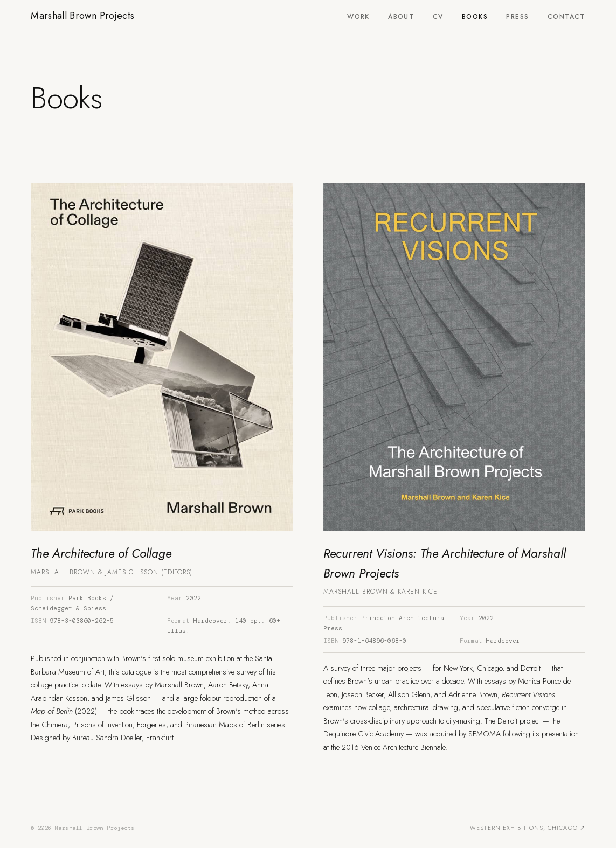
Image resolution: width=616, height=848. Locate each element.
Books (475, 17)
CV (438, 17)
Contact (566, 17)
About (401, 17)
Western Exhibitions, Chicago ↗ (528, 828)
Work (358, 17)
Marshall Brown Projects (82, 16)
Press (517, 17)
